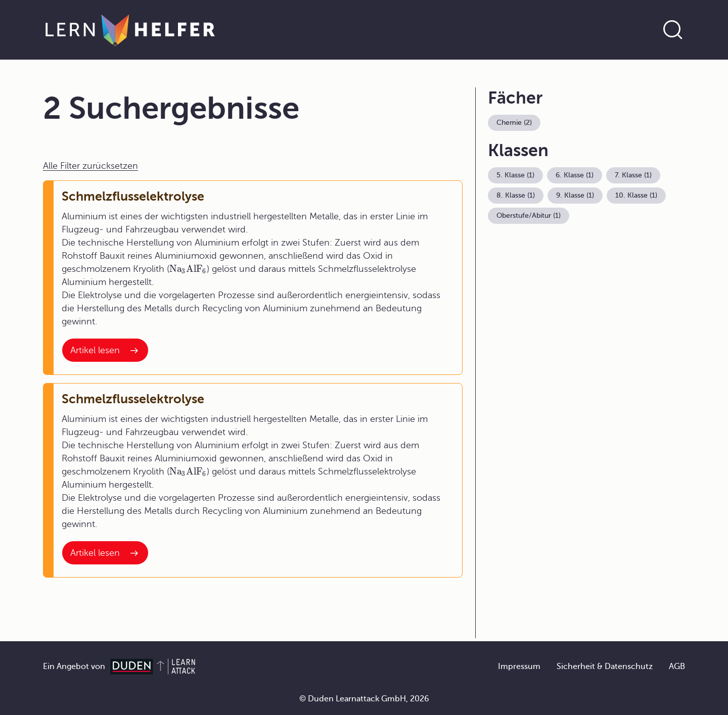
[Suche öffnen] (673, 30)
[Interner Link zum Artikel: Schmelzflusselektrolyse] (105, 350)
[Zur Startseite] (130, 30)
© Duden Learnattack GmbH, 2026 (364, 699)
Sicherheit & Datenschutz (605, 666)
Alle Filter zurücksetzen (90, 166)
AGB (677, 666)
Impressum (519, 666)
